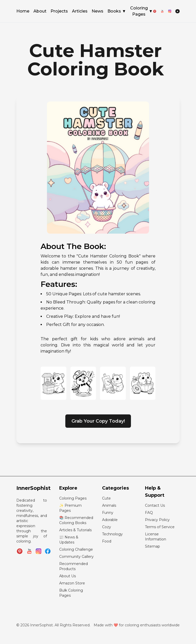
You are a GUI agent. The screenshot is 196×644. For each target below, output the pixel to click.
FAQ (149, 513)
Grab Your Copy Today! (98, 421)
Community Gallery (76, 557)
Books (117, 11)
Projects (59, 12)
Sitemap (152, 546)
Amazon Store (72, 583)
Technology (112, 534)
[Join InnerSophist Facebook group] (48, 551)
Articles (80, 12)
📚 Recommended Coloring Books (76, 520)
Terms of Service (160, 527)
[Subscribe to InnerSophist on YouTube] (29, 551)
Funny (108, 513)
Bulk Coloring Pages (71, 593)
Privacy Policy (157, 520)
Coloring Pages (142, 11)
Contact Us (155, 505)
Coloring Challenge (76, 549)
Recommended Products (73, 566)
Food (107, 541)
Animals (109, 505)
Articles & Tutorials (75, 530)
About (40, 12)
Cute (106, 498)
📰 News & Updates (69, 540)
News (97, 12)
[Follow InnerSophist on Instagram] (39, 551)
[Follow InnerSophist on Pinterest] (20, 551)
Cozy (107, 527)
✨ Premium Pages (70, 508)
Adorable (110, 520)
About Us (68, 576)
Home (23, 12)
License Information (156, 537)
